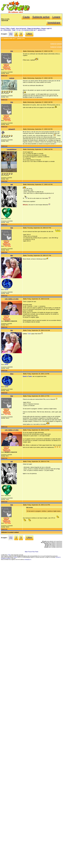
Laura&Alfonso (12, 149)
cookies (16, 557)
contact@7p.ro (28, 560)
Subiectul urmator (56, 47)
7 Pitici (9, 555)
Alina (12, 374)
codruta (12, 78)
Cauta (26, 17)
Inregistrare (54, 23)
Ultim (29, 34)
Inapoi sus (4, 75)
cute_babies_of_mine (12, 299)
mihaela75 (12, 129)
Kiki (12, 51)
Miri (12, 255)
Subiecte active (41, 17)
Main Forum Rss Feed (32, 552)
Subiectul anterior (56, 44)
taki (12, 184)
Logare (56, 17)
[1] (11, 34)
